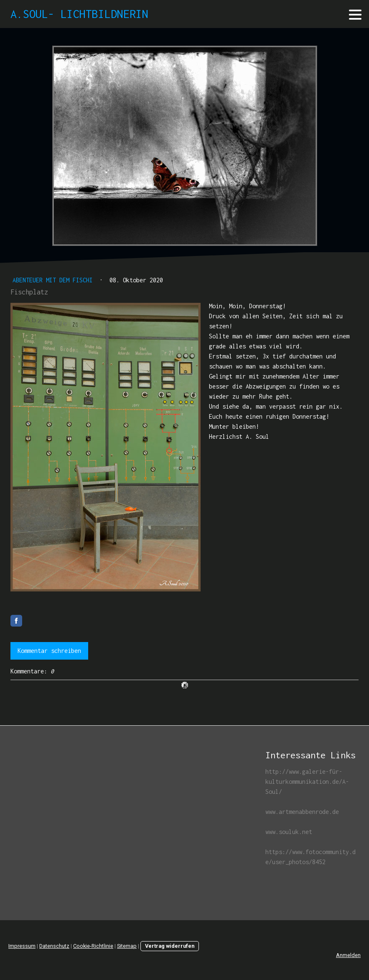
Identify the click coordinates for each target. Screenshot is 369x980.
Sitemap (127, 946)
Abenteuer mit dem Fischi (54, 280)
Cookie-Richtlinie (93, 946)
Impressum (22, 946)
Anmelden (348, 955)
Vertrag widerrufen (170, 946)
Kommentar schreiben (49, 651)
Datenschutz (54, 946)
